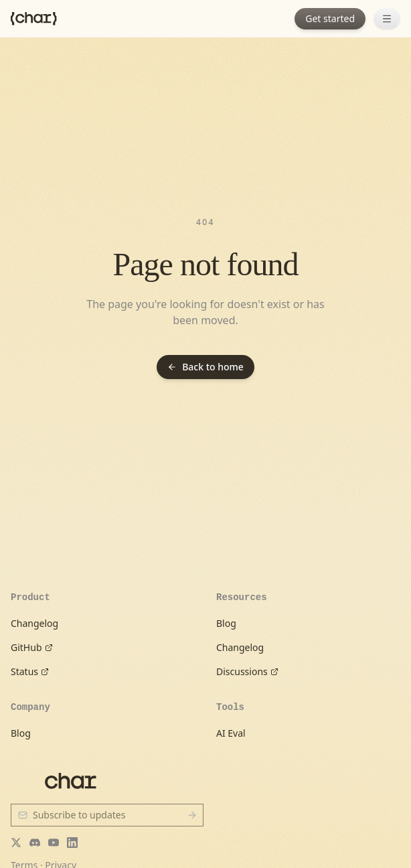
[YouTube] (54, 843)
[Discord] (35, 843)
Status (30, 671)
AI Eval (231, 733)
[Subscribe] (192, 815)
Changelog (34, 623)
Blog (226, 623)
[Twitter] (16, 843)
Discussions (247, 671)
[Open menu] (387, 19)
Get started (330, 18)
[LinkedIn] (72, 843)
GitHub (32, 647)
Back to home (205, 367)
